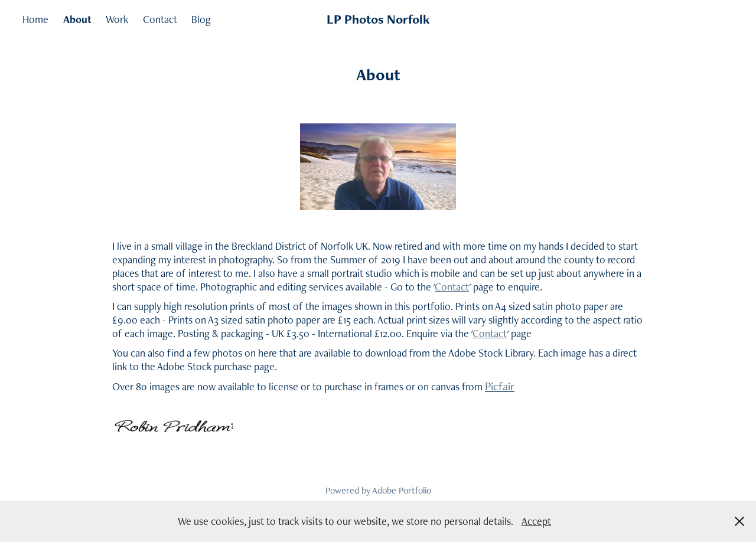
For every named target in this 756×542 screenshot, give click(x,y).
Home (35, 19)
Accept (536, 521)
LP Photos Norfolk (378, 19)
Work (117, 19)
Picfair (500, 386)
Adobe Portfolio (402, 490)
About (77, 19)
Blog (201, 19)
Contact (160, 19)
